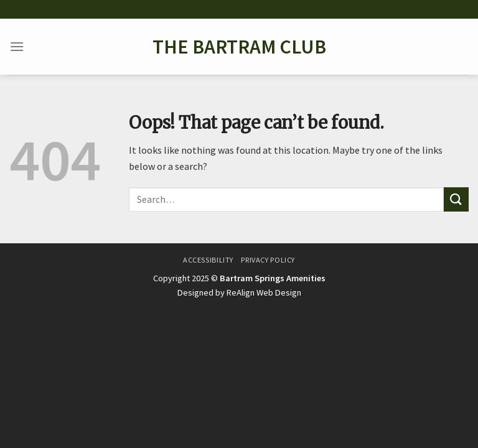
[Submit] (456, 199)
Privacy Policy (268, 260)
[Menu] (17, 46)
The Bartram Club (239, 47)
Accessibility (208, 260)
